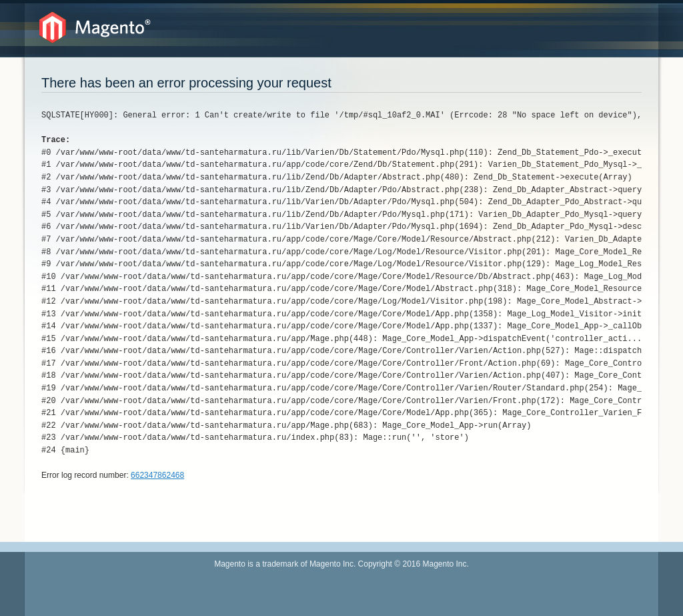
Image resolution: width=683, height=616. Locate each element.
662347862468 (157, 475)
